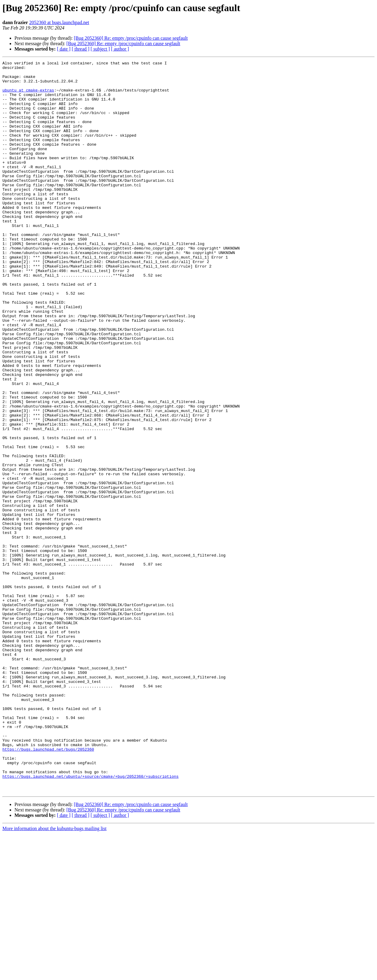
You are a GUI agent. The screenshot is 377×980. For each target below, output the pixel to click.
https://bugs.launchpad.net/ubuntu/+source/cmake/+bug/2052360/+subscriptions (90, 920)
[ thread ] (81, 49)
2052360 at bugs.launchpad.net (59, 22)
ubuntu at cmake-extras (28, 96)
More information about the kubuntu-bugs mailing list (55, 975)
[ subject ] (100, 49)
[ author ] (120, 49)
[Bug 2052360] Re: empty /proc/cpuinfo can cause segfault (131, 38)
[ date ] (64, 49)
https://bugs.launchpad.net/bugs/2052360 (48, 887)
